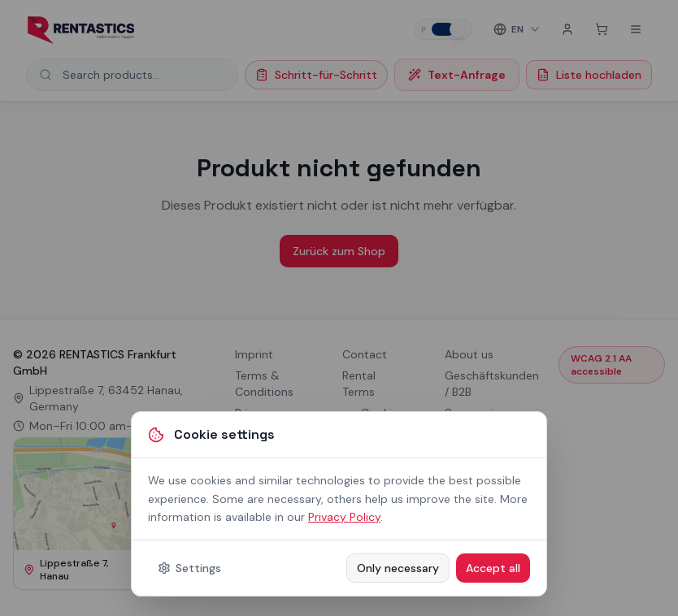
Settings (189, 568)
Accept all (493, 568)
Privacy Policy (344, 517)
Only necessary (398, 568)
